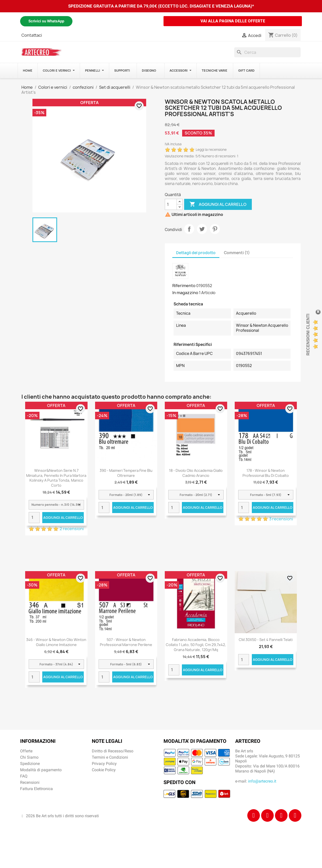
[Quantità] (171, 204)
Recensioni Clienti (308, 334)
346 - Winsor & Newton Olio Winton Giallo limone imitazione (56, 642)
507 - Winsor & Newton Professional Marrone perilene (126, 642)
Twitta (202, 229)
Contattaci (32, 35)
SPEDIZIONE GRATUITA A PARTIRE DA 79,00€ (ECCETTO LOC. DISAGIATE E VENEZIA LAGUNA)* (161, 6)
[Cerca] (267, 52)
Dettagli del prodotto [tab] (196, 253)
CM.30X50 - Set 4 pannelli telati (266, 640)
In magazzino (185, 293)
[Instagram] (267, 815)
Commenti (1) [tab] (237, 253)
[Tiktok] (281, 815)
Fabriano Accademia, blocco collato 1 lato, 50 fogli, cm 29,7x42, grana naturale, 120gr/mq (196, 645)
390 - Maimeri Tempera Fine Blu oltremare (126, 473)
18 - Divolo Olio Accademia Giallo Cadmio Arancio (196, 473)
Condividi (189, 229)
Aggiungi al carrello (218, 204)
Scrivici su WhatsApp (46, 21)
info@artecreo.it (262, 781)
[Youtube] (295, 815)
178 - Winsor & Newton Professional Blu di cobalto (266, 473)
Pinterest (215, 229)
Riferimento (184, 286)
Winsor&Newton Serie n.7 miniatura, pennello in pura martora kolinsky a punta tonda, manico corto (56, 478)
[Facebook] (254, 815)
